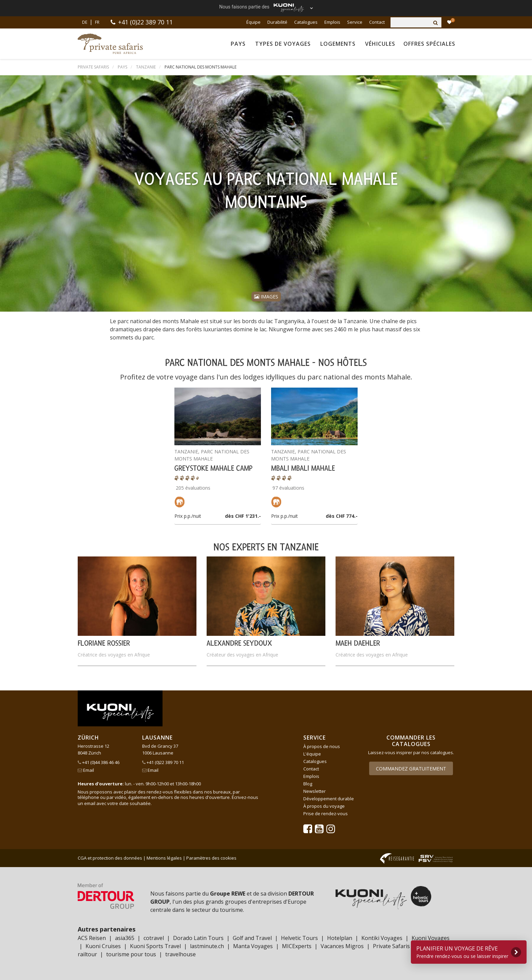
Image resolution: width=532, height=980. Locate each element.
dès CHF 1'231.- (243, 516)
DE (85, 22)
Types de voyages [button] (283, 44)
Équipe (253, 22)
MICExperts (297, 946)
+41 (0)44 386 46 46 (99, 762)
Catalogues (306, 22)
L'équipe (312, 754)
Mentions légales (164, 858)
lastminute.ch (207, 946)
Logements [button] (338, 44)
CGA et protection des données (110, 858)
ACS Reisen (92, 938)
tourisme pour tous (131, 954)
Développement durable (329, 799)
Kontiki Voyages (382, 938)
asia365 (125, 938)
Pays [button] (238, 44)
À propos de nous (322, 746)
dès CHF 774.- (342, 516)
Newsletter (315, 791)
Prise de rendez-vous (326, 814)
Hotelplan (340, 938)
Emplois (332, 22)
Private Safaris (391, 946)
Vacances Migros (342, 946)
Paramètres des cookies (211, 858)
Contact (377, 22)
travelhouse (180, 954)
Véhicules (380, 44)
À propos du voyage (324, 806)
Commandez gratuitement (411, 769)
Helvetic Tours (299, 938)
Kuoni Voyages (431, 938)
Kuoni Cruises (103, 946)
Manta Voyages (253, 946)
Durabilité (277, 22)
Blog (308, 784)
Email (86, 770)
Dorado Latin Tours (198, 938)
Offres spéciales (429, 44)
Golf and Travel (252, 938)
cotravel (154, 938)
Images (266, 297)
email (90, 803)
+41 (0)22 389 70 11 (145, 22)
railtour (87, 954)
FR (97, 22)
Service (355, 22)
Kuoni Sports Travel (155, 946)
